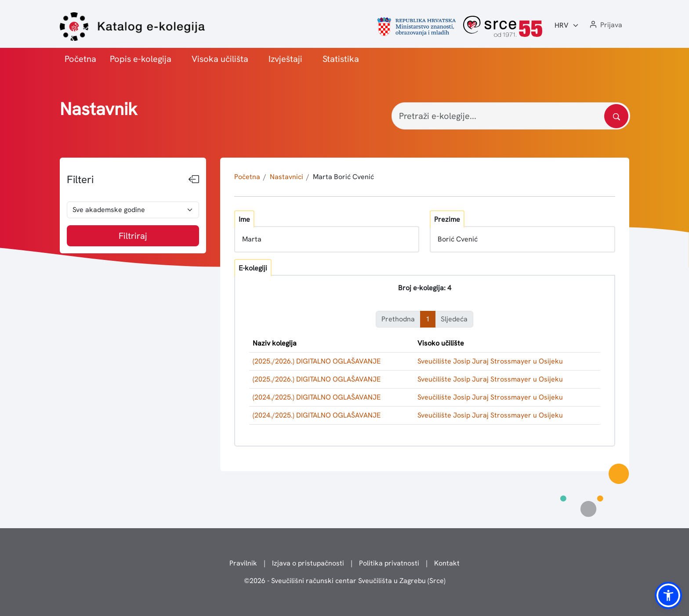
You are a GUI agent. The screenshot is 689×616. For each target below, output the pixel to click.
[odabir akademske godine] (133, 210)
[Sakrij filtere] (194, 180)
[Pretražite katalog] (616, 116)
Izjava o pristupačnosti (308, 563)
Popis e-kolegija (141, 59)
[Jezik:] (567, 25)
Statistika (341, 59)
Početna (80, 59)
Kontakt (447, 563)
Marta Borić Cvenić (343, 177)
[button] (605, 25)
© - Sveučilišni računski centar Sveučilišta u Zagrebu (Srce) (345, 581)
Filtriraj (133, 236)
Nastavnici (286, 177)
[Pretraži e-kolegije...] (511, 116)
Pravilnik (243, 563)
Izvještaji (285, 59)
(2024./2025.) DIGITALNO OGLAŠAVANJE (317, 397)
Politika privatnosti (389, 563)
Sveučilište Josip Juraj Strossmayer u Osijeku (490, 361)
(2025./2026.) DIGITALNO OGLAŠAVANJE (317, 361)
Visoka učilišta (220, 59)
